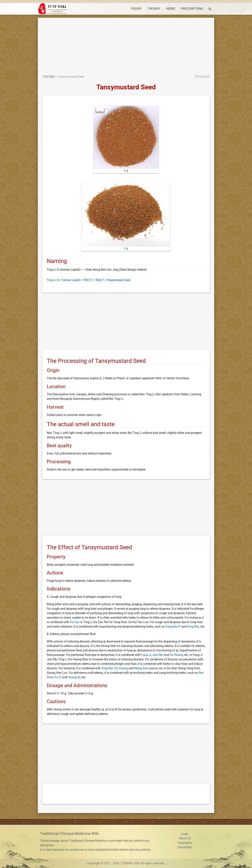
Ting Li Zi (53, 280)
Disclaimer (185, 847)
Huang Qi (74, 677)
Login (185, 834)
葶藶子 (100, 280)
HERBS (171, 9)
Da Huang (176, 655)
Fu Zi (58, 677)
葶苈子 (88, 280)
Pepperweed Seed (119, 280)
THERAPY (154, 9)
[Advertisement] (126, 47)
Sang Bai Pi (173, 627)
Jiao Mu (158, 655)
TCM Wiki (49, 77)
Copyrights (185, 843)
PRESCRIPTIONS (192, 9)
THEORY (136, 9)
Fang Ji (146, 655)
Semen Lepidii (71, 280)
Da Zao (75, 622)
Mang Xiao (141, 668)
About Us (185, 838)
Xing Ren (193, 627)
